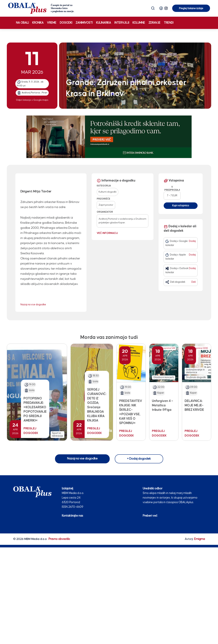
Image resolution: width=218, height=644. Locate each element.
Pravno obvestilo (59, 539)
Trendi (169, 23)
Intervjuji (122, 23)
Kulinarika (104, 23)
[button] (161, 8)
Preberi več (150, 516)
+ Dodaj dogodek (139, 459)
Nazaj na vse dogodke (33, 305)
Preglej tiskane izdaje (191, 8)
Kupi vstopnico (181, 206)
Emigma (200, 539)
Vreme (52, 23)
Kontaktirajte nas (72, 516)
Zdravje (154, 23)
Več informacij (107, 233)
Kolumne (139, 23)
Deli (194, 282)
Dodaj (192, 241)
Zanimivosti (84, 23)
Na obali (22, 23)
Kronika (38, 23)
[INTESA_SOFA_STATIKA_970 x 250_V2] (109, 137)
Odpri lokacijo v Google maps (32, 100)
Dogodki (66, 23)
